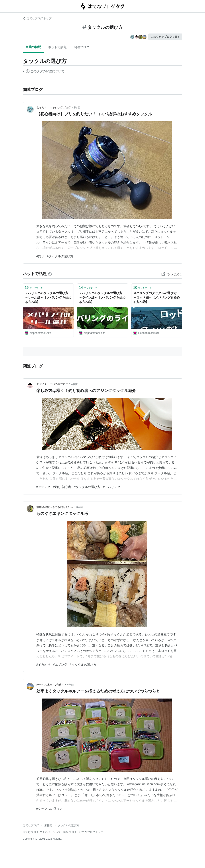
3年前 (80, 507)
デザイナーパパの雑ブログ (52, 384)
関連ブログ (82, 47)
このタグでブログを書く (165, 37)
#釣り (40, 256)
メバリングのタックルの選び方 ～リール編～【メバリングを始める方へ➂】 (48, 297)
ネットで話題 (57, 47)
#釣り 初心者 (62, 487)
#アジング (43, 487)
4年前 (70, 685)
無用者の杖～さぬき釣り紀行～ (55, 507)
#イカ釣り (43, 665)
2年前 (77, 108)
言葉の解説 (33, 47)
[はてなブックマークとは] (50, 274)
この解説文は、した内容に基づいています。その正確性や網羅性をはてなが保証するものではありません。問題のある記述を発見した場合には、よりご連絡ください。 (44, 72)
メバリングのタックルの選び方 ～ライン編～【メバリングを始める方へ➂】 (102, 297)
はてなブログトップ (91, 832)
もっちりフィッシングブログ (54, 108)
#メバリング (112, 487)
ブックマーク (34, 288)
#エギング (60, 665)
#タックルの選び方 (60, 256)
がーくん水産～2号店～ (50, 685)
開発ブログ (70, 832)
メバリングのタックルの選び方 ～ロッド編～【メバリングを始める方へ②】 (156, 297)
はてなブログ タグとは (36, 832)
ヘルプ (57, 832)
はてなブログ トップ (37, 18)
